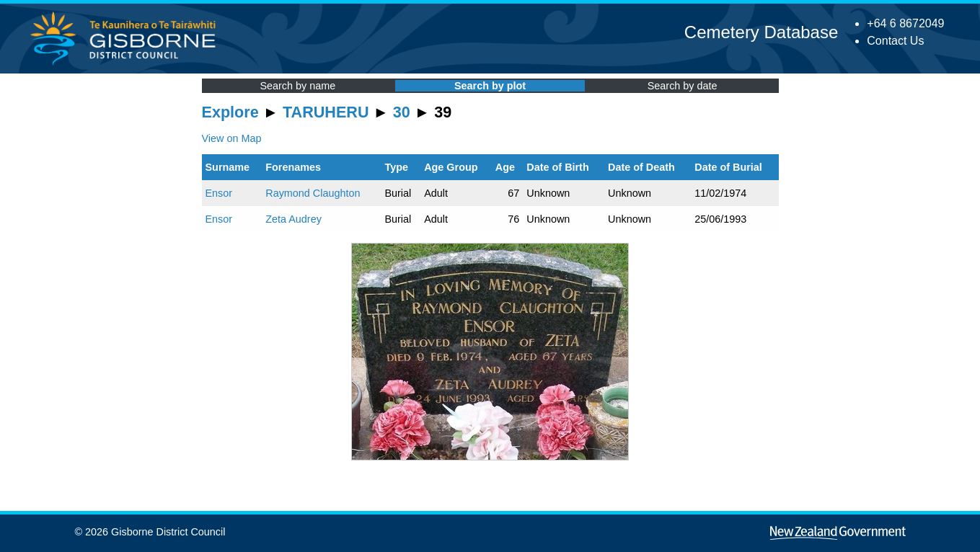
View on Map (232, 138)
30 (402, 112)
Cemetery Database (761, 32)
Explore (230, 112)
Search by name (297, 86)
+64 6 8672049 (905, 23)
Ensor (219, 193)
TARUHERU (326, 112)
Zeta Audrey (293, 219)
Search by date (683, 86)
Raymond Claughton (313, 193)
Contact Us (895, 41)
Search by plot (490, 86)
